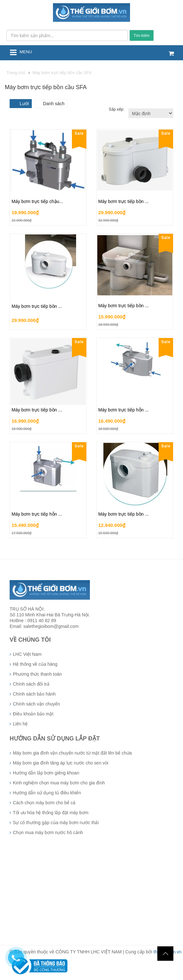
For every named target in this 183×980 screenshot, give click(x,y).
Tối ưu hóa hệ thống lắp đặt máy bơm (51, 813)
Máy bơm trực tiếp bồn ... (123, 201)
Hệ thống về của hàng (35, 664)
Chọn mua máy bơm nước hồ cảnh (48, 832)
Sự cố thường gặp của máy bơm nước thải (56, 823)
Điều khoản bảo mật (33, 714)
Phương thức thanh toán (37, 674)
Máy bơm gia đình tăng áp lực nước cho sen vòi (61, 763)
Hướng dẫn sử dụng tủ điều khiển (47, 793)
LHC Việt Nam (27, 654)
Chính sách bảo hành (34, 694)
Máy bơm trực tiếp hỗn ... (123, 410)
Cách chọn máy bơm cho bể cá (44, 803)
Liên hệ (20, 724)
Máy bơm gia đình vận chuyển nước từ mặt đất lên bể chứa (72, 753)
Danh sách (54, 104)
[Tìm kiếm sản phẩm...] (67, 35)
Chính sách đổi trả (31, 684)
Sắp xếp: (117, 109)
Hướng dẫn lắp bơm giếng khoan (46, 773)
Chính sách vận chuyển (36, 704)
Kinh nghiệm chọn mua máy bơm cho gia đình (59, 783)
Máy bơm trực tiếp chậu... (37, 201)
